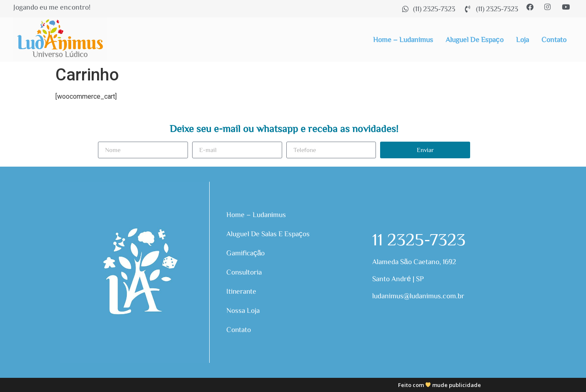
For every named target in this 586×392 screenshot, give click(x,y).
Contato (554, 39)
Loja (522, 39)
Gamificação (246, 253)
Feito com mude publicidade (440, 385)
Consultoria (244, 272)
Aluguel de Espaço (475, 39)
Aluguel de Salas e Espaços (268, 233)
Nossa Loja (243, 310)
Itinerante (242, 291)
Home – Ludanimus (403, 39)
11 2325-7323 (419, 239)
